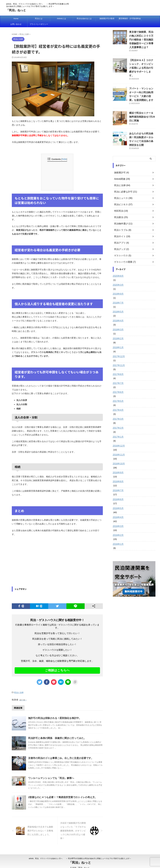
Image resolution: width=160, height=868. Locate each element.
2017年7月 (118, 367)
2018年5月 (118, 296)
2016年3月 (118, 510)
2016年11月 (118, 439)
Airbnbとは (61, 19)
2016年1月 (118, 528)
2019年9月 (118, 278)
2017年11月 (118, 349)
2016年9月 (118, 457)
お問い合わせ (16, 24)
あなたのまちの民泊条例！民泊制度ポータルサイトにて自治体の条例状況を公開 (142, 125)
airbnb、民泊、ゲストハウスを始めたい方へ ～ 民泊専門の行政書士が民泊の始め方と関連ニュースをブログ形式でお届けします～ (80, 855)
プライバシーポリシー (39, 24)
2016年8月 (118, 466)
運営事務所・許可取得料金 (130, 19)
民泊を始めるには (84, 19)
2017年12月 (118, 340)
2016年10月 (118, 448)
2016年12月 (118, 430)
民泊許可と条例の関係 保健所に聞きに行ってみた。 (55, 737)
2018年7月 (118, 287)
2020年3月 (118, 269)
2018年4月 (118, 305)
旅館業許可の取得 (107, 19)
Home (16, 19)
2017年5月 (118, 385)
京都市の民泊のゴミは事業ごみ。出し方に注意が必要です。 (59, 757)
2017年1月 (118, 421)
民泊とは (39, 19)
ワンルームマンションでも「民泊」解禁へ (50, 777)
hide (64, 159)
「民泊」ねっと (16, 10)
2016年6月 (118, 483)
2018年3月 (118, 314)
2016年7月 (118, 474)
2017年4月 (118, 394)
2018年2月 (118, 323)
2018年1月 (118, 332)
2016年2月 (118, 519)
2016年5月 (118, 492)
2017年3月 (118, 403)
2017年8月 (118, 358)
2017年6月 (118, 376)
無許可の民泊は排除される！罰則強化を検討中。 (53, 717)
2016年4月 (118, 501)
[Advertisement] (36, 562)
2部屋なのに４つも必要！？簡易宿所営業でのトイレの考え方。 (61, 796)
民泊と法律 (19, 692)
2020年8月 (118, 260)
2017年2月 (118, 412)
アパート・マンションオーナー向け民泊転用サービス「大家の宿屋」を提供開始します (142, 85)
